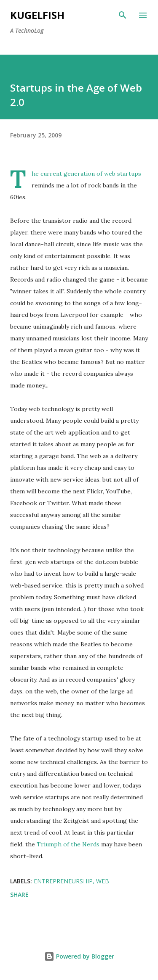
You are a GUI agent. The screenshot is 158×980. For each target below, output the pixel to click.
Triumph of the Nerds (68, 844)
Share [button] (19, 894)
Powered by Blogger (79, 956)
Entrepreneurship (63, 881)
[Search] (123, 15)
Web (103, 881)
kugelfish (37, 15)
